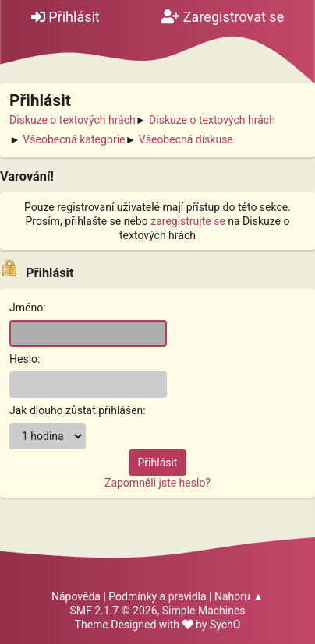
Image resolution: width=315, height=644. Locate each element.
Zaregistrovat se (223, 17)
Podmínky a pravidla (157, 596)
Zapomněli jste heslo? (157, 483)
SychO (225, 625)
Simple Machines (204, 611)
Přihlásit (65, 17)
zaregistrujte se (188, 221)
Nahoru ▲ (239, 596)
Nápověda (76, 596)
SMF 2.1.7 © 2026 (113, 611)
